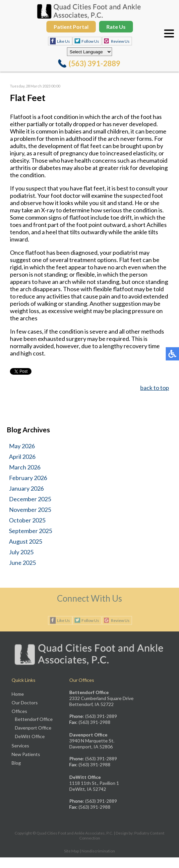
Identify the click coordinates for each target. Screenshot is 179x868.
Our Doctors (25, 703)
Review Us (120, 41)
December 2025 (30, 499)
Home (18, 694)
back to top (155, 388)
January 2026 (26, 488)
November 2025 (30, 510)
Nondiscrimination (98, 851)
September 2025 (30, 531)
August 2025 (26, 541)
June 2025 (22, 563)
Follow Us (90, 41)
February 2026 (28, 478)
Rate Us (116, 27)
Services (20, 746)
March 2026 (25, 467)
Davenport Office (33, 728)
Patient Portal (71, 27)
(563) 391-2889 (94, 63)
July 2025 (21, 552)
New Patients (26, 754)
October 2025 (27, 520)
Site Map (71, 851)
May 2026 (22, 446)
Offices (19, 711)
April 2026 (22, 457)
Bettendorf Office (34, 719)
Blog (16, 763)
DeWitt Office (30, 736)
